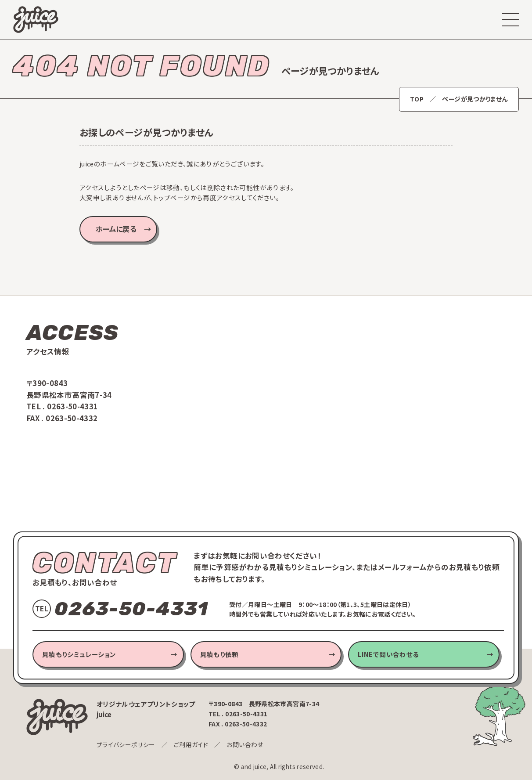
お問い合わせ (244, 744)
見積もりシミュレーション (79, 654)
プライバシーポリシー (126, 744)
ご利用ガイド (190, 744)
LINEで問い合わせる (388, 654)
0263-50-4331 (73, 406)
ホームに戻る (116, 229)
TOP (417, 99)
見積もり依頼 (219, 654)
